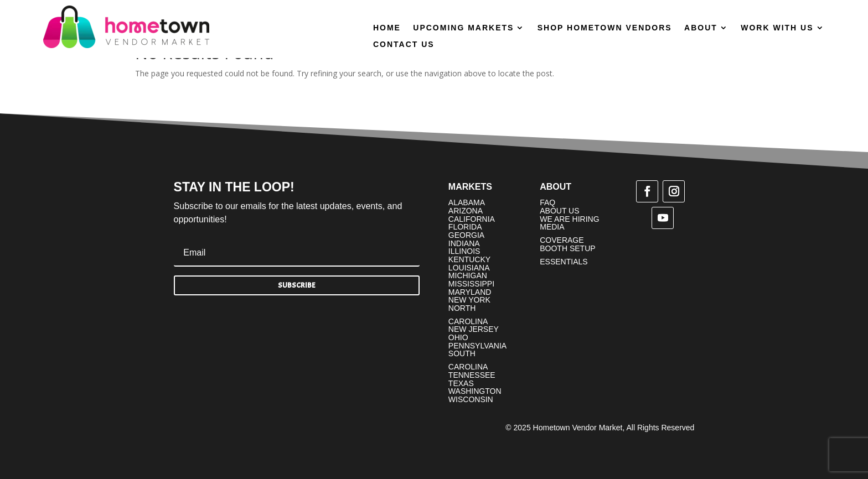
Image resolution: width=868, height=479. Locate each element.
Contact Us (404, 45)
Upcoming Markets (463, 28)
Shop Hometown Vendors (605, 28)
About (701, 28)
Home (387, 28)
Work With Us (777, 28)
